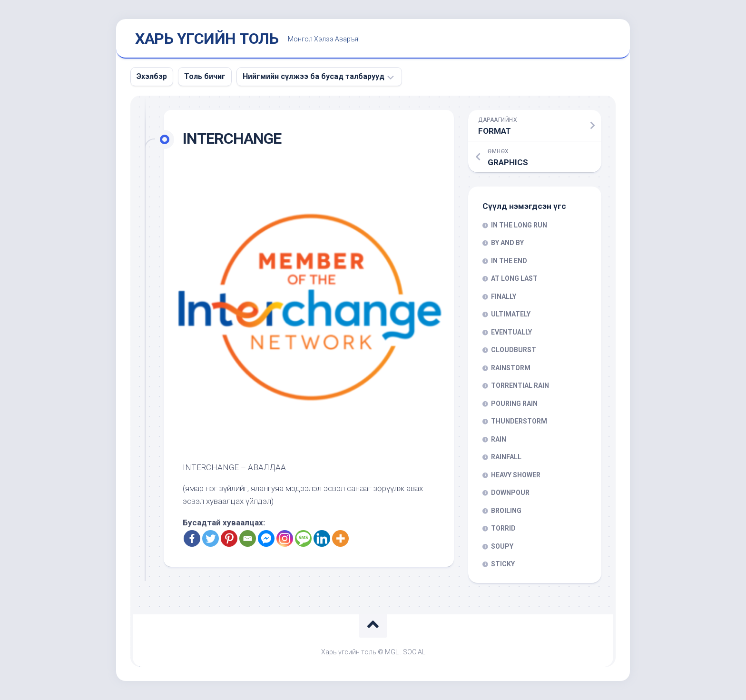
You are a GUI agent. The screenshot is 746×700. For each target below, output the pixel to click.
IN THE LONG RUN (519, 225)
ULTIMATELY (511, 314)
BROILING (506, 511)
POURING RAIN (514, 404)
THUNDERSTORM (519, 421)
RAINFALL (506, 457)
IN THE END (509, 261)
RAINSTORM (511, 368)
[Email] (248, 538)
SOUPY (502, 546)
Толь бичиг (205, 76)
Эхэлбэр (152, 76)
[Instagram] (285, 538)
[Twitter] (211, 538)
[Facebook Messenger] (266, 538)
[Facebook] (192, 538)
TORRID (503, 528)
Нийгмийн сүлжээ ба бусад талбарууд (314, 76)
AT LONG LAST (514, 278)
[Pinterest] (229, 538)
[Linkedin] (322, 538)
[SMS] (303, 538)
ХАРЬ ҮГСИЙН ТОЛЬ (207, 39)
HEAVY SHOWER (516, 475)
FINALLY (504, 296)
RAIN (499, 439)
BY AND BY (507, 243)
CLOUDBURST (514, 350)
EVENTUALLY (511, 332)
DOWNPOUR (510, 493)
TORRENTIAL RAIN (520, 385)
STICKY (503, 564)
